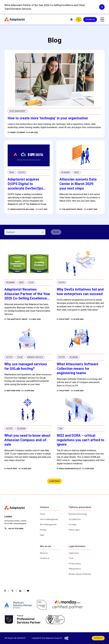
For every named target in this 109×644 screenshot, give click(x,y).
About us (44, 553)
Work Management (48, 525)
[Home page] (35, 20)
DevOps (43, 530)
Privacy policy (75, 564)
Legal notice (74, 553)
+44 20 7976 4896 (16, 528)
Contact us (90, 19)
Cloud (42, 514)
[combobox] (23, 232)
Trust (71, 558)
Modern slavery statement (80, 574)
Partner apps (74, 530)
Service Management (49, 519)
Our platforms (75, 519)
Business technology (78, 514)
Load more (54, 481)
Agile (42, 535)
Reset (56, 232)
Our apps (73, 525)
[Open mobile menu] (102, 20)
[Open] (42, 232)
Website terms (75, 569)
